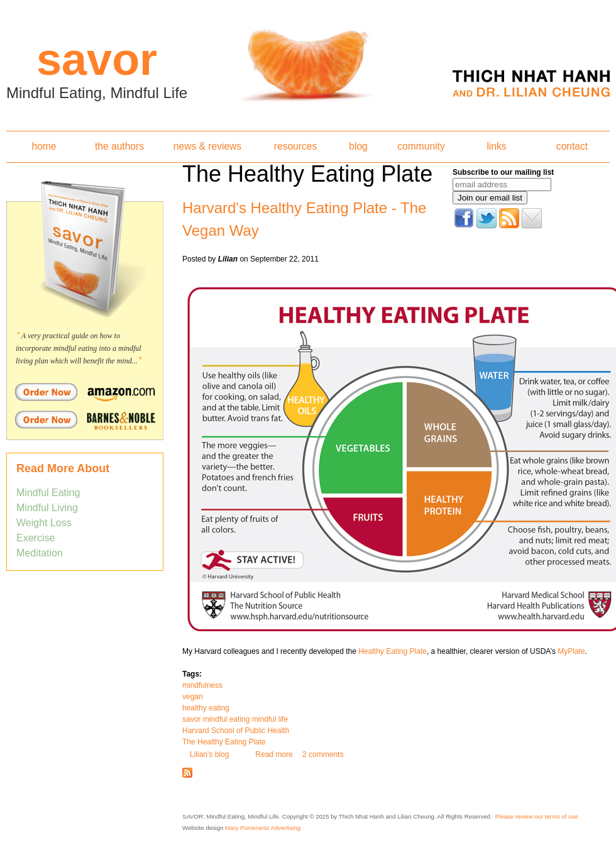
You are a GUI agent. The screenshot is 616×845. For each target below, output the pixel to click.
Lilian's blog (209, 754)
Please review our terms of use (537, 816)
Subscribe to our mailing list (503, 172)
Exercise (36, 538)
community (421, 146)
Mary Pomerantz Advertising (263, 828)
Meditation (40, 553)
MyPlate (571, 651)
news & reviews (207, 146)
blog (358, 146)
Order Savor (85, 392)
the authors (119, 146)
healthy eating (206, 708)
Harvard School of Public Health (236, 731)
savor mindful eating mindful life (235, 719)
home (44, 146)
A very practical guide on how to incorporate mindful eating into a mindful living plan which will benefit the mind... (79, 348)
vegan (193, 697)
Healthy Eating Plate (393, 651)
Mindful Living (47, 508)
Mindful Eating (48, 493)
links (496, 146)
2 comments (323, 754)
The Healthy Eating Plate (224, 742)
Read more (274, 754)
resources (295, 146)
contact (572, 146)
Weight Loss (44, 523)
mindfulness (202, 685)
